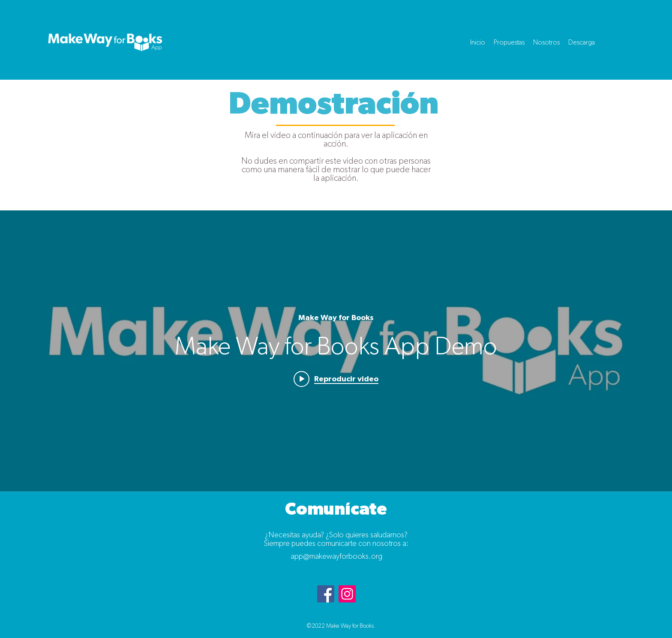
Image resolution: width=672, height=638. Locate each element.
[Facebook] (326, 594)
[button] (509, 42)
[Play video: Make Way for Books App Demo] (336, 379)
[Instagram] (347, 594)
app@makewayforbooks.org (336, 557)
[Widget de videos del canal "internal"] (336, 351)
